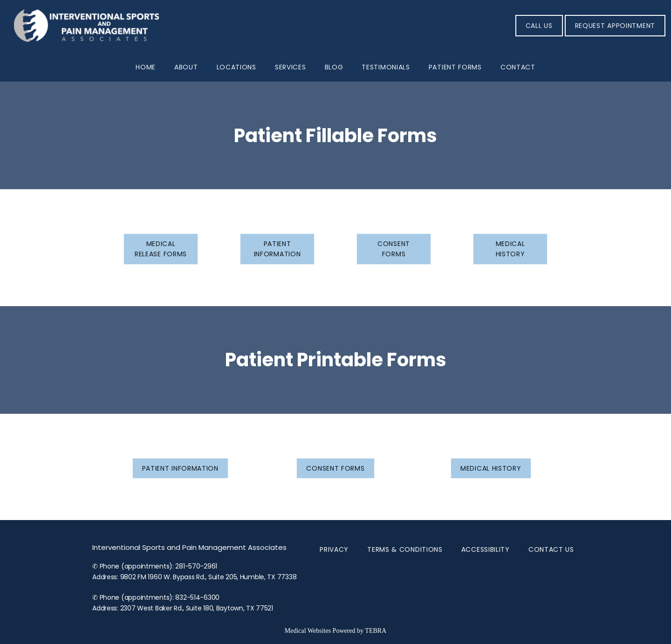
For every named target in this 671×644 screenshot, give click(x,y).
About (186, 67)
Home (146, 67)
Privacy (334, 549)
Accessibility (486, 549)
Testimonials (386, 67)
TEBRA (376, 631)
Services (291, 67)
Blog (334, 67)
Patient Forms (455, 67)
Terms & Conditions (405, 549)
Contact (518, 67)
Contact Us (551, 549)
